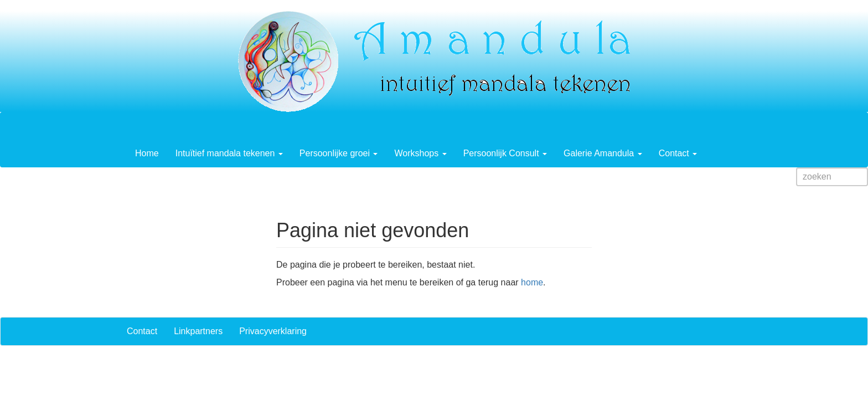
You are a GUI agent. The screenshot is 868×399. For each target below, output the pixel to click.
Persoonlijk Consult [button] (505, 153)
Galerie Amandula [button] (603, 153)
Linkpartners (198, 331)
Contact (142, 331)
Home (147, 153)
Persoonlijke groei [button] (339, 153)
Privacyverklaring (273, 331)
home (532, 282)
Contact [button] (678, 153)
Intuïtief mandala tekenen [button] (229, 153)
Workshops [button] (420, 153)
